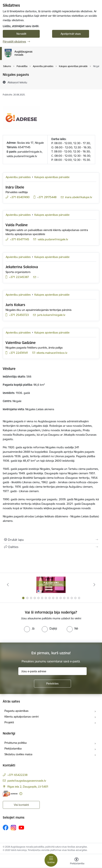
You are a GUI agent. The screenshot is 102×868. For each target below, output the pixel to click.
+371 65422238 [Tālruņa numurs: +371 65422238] (17, 775)
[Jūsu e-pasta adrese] (52, 671)
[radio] (29, 628)
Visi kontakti (21, 805)
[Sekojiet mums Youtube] (21, 827)
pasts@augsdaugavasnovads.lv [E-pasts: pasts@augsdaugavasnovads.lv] (27, 781)
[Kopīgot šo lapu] (51, 547)
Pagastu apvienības (16, 711)
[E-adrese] (10, 794)
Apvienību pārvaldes (18, 177)
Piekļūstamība (13, 748)
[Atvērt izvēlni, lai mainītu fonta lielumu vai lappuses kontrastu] (76, 862)
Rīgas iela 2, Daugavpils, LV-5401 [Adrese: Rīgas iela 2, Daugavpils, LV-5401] (28, 787)
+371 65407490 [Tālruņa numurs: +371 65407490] (20, 197)
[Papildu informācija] (21, 794)
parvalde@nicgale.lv (30, 152)
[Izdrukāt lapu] (51, 540)
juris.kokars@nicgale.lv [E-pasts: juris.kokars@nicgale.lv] (51, 315)
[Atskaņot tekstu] (17, 82)
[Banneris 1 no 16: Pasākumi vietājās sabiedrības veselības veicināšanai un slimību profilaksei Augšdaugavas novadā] (51, 585)
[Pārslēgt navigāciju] (51, 860)
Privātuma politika (16, 743)
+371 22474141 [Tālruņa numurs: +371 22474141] (19, 353)
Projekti (9, 722)
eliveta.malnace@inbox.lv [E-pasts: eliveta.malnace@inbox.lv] (52, 353)
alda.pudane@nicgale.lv (22, 156)
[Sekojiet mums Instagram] (13, 828)
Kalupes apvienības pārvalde (52, 177)
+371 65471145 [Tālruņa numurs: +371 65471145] (20, 239)
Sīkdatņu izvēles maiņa (18, 754)
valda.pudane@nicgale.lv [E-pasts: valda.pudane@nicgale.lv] (53, 239)
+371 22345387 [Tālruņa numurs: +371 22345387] (19, 277)
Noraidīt (21, 34)
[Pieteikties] (52, 684)
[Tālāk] (94, 585)
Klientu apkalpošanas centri (22, 717)
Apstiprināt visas (71, 34)
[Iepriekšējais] (8, 585)
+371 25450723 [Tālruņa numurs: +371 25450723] (19, 315)
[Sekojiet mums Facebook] (6, 828)
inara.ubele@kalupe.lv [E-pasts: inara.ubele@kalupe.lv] (79, 197)
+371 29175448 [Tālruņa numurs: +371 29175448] (47, 197)
